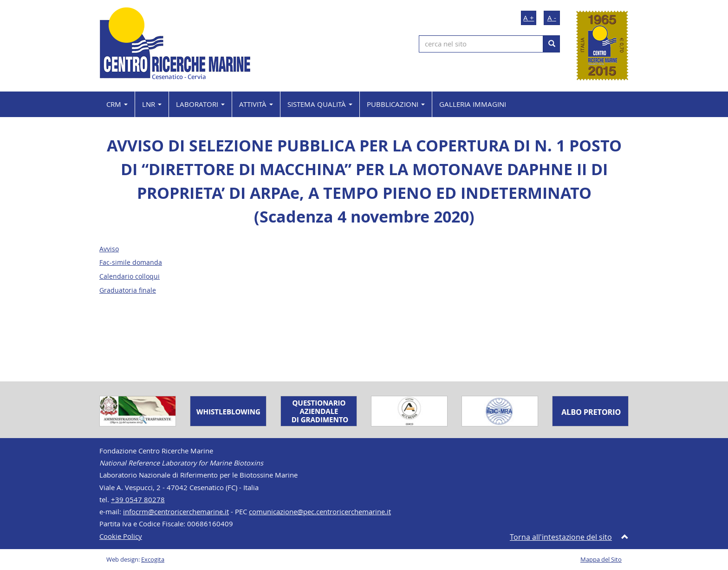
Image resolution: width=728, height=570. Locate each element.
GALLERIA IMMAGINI (473, 104)
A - (552, 18)
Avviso (109, 249)
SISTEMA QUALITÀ (320, 104)
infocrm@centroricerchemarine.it (176, 512)
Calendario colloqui (130, 276)
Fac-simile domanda (131, 262)
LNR (152, 104)
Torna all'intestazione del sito (561, 537)
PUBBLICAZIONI (396, 104)
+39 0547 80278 (138, 500)
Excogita (153, 560)
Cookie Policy (121, 536)
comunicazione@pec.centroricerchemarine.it (320, 512)
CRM (117, 104)
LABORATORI (200, 104)
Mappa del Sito (601, 560)
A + (529, 18)
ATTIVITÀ (256, 104)
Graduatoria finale (128, 290)
